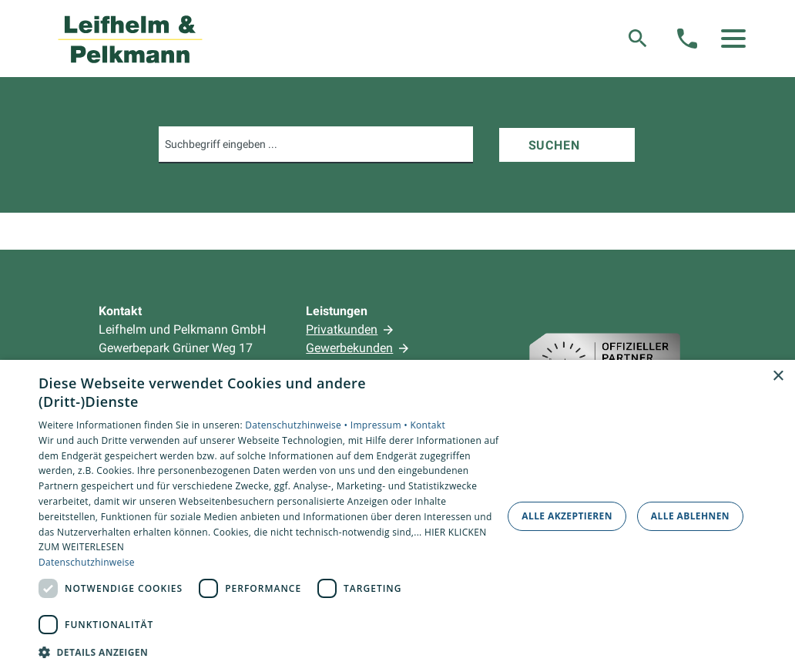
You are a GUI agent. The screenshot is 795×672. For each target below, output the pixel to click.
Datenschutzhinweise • (297, 425)
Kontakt (428, 425)
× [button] (778, 376)
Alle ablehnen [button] (690, 516)
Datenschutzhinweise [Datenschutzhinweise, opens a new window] (87, 562)
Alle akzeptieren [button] (567, 516)
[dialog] (397, 516)
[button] (733, 39)
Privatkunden (342, 329)
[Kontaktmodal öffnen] (687, 39)
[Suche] (638, 39)
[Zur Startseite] (131, 39)
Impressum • (381, 425)
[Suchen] (567, 145)
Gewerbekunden (349, 348)
